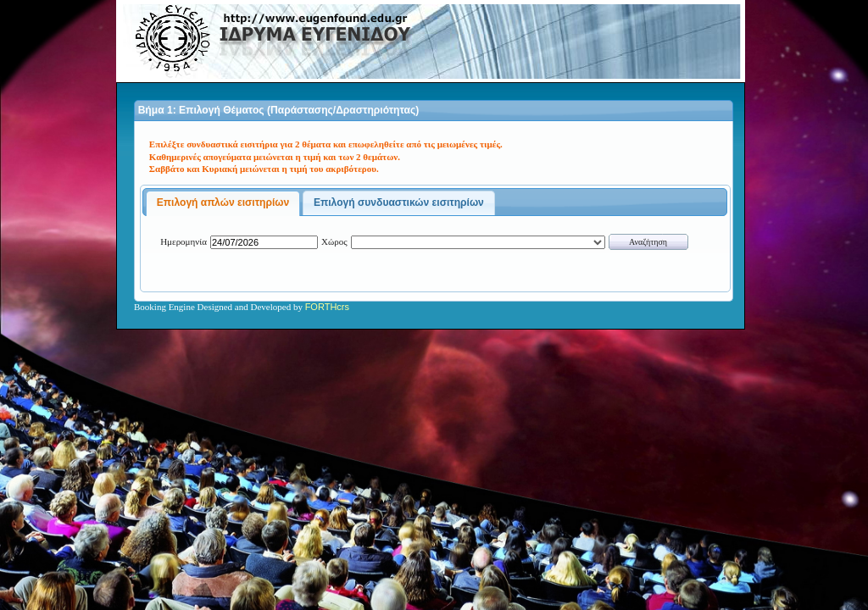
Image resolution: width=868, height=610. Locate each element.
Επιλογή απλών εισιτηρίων (223, 202)
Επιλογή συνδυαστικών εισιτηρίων (399, 202)
